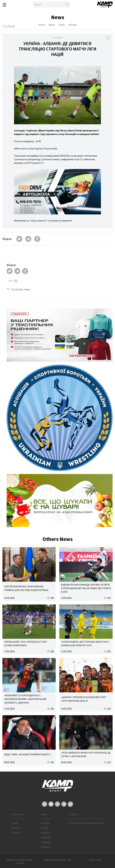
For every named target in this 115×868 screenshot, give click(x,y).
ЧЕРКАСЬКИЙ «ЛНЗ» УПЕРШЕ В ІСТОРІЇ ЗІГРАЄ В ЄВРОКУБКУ (25, 644)
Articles (73, 25)
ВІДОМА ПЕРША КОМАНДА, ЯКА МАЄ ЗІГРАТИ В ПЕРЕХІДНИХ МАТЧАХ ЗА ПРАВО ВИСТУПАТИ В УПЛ (86, 588)
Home (42, 25)
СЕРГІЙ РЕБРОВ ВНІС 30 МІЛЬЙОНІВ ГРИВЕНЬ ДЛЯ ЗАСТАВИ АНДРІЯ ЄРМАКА (26, 588)
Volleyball (46, 837)
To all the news (21, 289)
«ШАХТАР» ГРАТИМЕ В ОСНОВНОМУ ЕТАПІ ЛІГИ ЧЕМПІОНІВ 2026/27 (84, 699)
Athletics (46, 847)
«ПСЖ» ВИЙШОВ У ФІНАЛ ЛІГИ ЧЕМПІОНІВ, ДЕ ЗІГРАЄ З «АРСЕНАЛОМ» (86, 754)
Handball (46, 842)
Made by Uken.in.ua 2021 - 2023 (58, 860)
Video (62, 25)
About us (16, 828)
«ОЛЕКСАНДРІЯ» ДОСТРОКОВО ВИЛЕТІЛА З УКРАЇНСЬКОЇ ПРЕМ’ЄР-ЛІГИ (85, 644)
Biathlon (46, 833)
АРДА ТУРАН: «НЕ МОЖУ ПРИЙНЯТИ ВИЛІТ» (28, 754)
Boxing (45, 828)
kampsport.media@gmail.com (88, 823)
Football (46, 823)
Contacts (16, 833)
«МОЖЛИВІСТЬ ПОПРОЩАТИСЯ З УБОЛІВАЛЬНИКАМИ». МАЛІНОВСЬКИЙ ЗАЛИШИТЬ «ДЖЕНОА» (25, 699)
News (52, 25)
